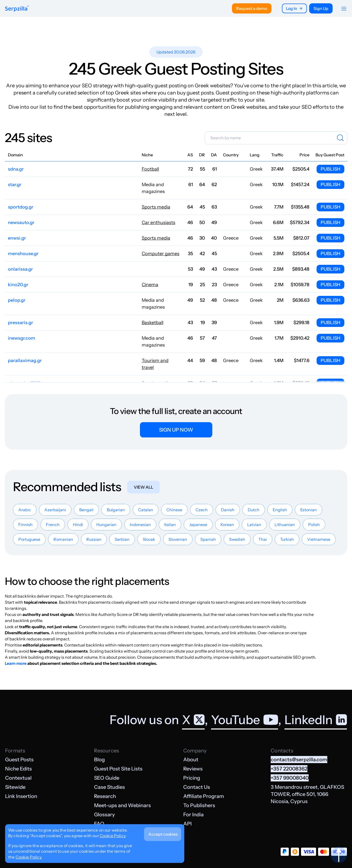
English (280, 510)
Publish (330, 169)
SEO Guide (107, 778)
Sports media (156, 207)
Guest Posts (19, 760)
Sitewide (15, 787)
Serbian (122, 539)
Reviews (193, 769)
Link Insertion (21, 796)
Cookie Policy (113, 836)
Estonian (309, 510)
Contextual (18, 778)
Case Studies (109, 787)
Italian (170, 525)
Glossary (105, 815)
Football (150, 169)
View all (144, 487)
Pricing (192, 778)
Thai (263, 539)
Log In (294, 8)
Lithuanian (285, 525)
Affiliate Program (204, 796)
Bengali (86, 510)
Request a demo (252, 8)
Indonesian (140, 525)
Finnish (25, 525)
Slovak (149, 539)
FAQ (99, 824)
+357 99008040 (290, 778)
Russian (94, 539)
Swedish (237, 539)
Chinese (174, 510)
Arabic (25, 510)
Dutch (254, 510)
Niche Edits (18, 769)
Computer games (161, 254)
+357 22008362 (289, 769)
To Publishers (199, 805)
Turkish (287, 539)
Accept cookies (163, 834)
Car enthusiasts (159, 223)
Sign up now (176, 430)
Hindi (78, 525)
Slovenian (178, 539)
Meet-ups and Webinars (122, 805)
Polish (314, 525)
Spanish (208, 539)
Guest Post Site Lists (118, 769)
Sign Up (321, 8)
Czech (202, 510)
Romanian (63, 539)
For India (193, 815)
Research (105, 796)
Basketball (153, 323)
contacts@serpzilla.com (299, 760)
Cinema (150, 285)
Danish (228, 510)
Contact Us (197, 787)
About (191, 760)
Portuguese (29, 539)
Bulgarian (116, 510)
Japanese (198, 525)
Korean (227, 525)
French (53, 525)
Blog (99, 760)
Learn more (16, 663)
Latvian (254, 525)
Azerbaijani (55, 510)
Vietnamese (319, 539)
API (187, 824)
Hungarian (106, 525)
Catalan (146, 510)
